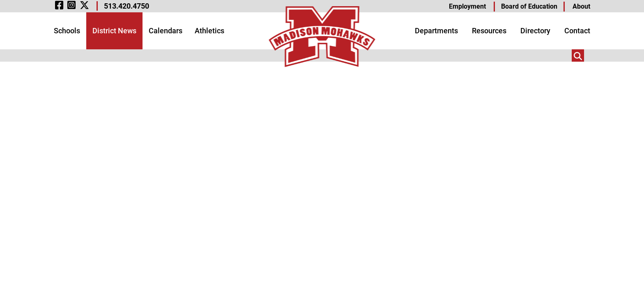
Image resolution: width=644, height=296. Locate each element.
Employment (467, 6)
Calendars (166, 31)
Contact (577, 31)
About (581, 6)
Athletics (209, 31)
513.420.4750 (126, 6)
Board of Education (529, 6)
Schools (67, 31)
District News (114, 31)
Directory (535, 31)
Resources (489, 31)
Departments (436, 31)
